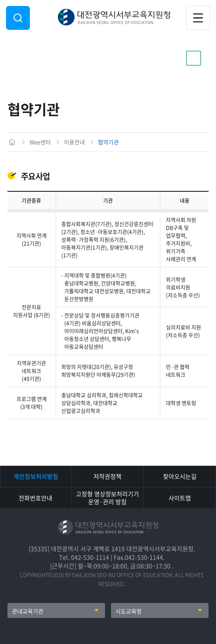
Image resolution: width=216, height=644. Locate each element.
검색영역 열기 (18, 18)
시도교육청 (129, 611)
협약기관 (108, 142)
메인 (12, 142)
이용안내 (37, 58)
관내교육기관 (28, 611)
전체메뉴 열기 (198, 18)
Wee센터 (40, 142)
